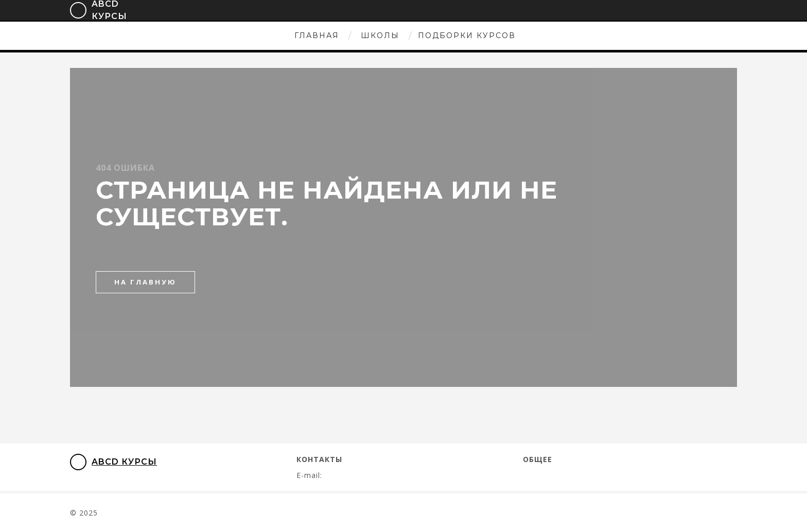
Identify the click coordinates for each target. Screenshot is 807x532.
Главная (317, 36)
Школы (380, 36)
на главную (145, 282)
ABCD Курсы (113, 462)
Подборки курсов (467, 36)
